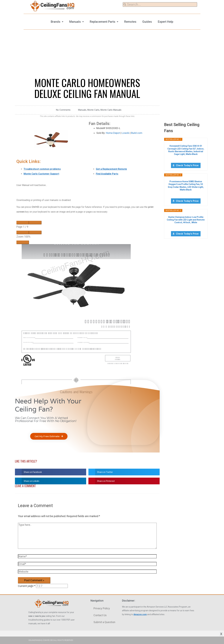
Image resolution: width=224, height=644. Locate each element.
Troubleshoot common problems (42, 169)
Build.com (137, 133)
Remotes (130, 22)
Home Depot (113, 133)
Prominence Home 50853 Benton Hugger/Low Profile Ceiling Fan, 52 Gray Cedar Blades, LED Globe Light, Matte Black (186, 186)
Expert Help (166, 22)
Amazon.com (140, 614)
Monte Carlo (93, 110)
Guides (147, 22)
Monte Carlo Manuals (111, 110)
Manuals (75, 22)
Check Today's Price (187, 165)
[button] (49, 436)
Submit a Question (104, 622)
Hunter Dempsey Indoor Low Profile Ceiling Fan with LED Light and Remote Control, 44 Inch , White (186, 220)
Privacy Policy (102, 608)
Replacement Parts (103, 22)
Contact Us (100, 615)
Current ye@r (27, 586)
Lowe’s (126, 133)
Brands (56, 22)
